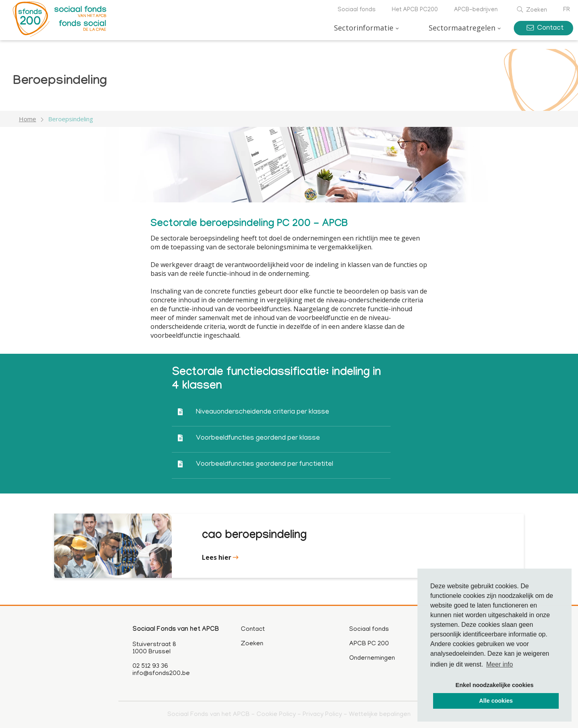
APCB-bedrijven (476, 10)
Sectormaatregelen (462, 28)
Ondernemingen (372, 659)
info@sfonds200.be (161, 674)
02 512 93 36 (150, 667)
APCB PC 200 (369, 644)
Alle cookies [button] (496, 701)
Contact (545, 29)
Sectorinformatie (364, 28)
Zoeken (532, 10)
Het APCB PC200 (415, 10)
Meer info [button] (500, 664)
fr (567, 10)
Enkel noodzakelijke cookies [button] (495, 685)
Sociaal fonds (357, 10)
